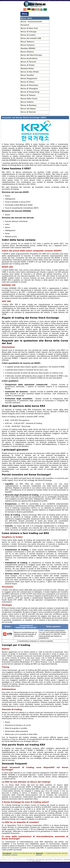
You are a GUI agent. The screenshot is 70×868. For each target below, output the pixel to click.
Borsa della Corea (29, 99)
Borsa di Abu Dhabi (30, 72)
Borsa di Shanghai (29, 89)
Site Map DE (40, 859)
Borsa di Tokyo (28, 82)
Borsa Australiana (29, 58)
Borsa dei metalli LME (31, 38)
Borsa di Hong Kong (30, 92)
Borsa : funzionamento (31, 22)
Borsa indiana (27, 102)
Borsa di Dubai (28, 65)
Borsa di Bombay (29, 105)
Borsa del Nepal (28, 109)
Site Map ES (31, 859)
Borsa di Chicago (29, 32)
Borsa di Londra (28, 35)
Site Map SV (58, 859)
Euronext (25, 25)
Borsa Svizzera (28, 45)
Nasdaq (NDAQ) (28, 48)
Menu (25, 14)
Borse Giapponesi (29, 79)
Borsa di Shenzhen (30, 85)
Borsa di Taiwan (28, 95)
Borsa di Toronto (28, 62)
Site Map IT (49, 859)
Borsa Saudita (27, 75)
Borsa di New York (29, 28)
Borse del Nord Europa (31, 55)
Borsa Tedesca (27, 42)
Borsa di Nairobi (28, 112)
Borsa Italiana (27, 52)
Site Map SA (36, 861)
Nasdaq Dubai (27, 68)
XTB (41, 631)
